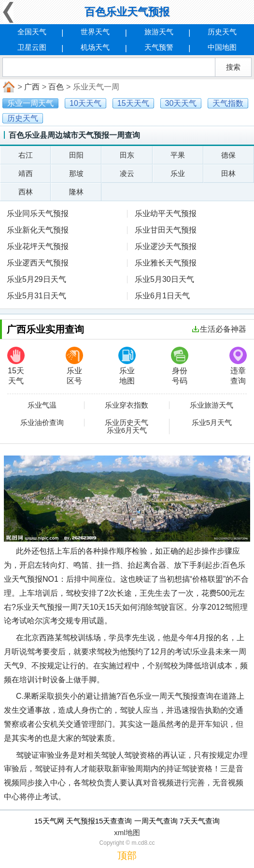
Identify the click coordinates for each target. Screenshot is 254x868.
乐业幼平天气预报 (166, 213)
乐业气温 (42, 405)
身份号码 (180, 366)
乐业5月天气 (212, 423)
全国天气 (32, 32)
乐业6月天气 (127, 430)
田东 (127, 155)
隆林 (76, 192)
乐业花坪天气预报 (38, 246)
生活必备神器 (219, 329)
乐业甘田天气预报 (166, 230)
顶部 (127, 855)
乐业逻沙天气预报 (166, 246)
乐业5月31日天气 (36, 296)
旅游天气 (159, 32)
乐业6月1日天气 (162, 296)
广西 (32, 87)
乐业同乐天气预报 (38, 213)
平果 (178, 155)
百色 (56, 87)
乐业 (178, 173)
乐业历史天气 (127, 423)
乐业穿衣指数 (127, 405)
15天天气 (16, 366)
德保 (228, 155)
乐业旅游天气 (212, 405)
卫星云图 (32, 47)
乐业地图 (127, 366)
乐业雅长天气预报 (166, 263)
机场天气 (95, 47)
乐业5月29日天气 (36, 279)
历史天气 (222, 32)
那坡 (76, 173)
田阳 (76, 155)
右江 (26, 155)
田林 (228, 173)
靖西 (26, 173)
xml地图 (127, 832)
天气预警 (159, 47)
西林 (26, 192)
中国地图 (222, 47)
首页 (8, 87)
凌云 (127, 173)
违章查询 (238, 366)
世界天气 (95, 32)
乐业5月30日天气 (164, 279)
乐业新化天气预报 (38, 230)
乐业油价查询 (42, 423)
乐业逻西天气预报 (38, 263)
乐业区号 (74, 366)
